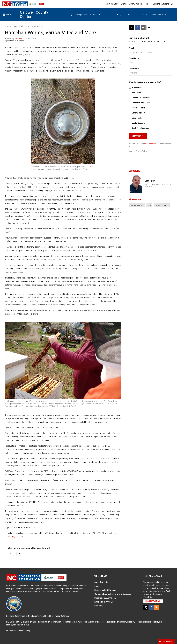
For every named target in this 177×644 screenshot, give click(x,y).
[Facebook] (151, 607)
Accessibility (25, 631)
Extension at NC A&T (104, 602)
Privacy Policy (141, 151)
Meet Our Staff (112, 4)
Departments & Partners (105, 590)
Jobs (97, 586)
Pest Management (137, 205)
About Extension (102, 582)
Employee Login (166, 641)
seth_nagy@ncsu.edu (14, 537)
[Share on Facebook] (137, 27)
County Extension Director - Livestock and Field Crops (158, 186)
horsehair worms (162, 205)
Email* (132, 48)
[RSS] (157, 607)
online (33, 528)
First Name (134, 58)
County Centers (136, 4)
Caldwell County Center (34, 14)
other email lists (150, 144)
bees (149, 205)
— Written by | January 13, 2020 (21, 39)
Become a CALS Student (105, 598)
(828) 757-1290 (124, 15)
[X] (146, 607)
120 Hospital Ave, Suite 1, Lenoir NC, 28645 (88, 15)
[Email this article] (143, 27)
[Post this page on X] (131, 27)
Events (124, 4)
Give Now (99, 606)
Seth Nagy (19, 39)
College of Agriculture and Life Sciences (113, 594)
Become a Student (161, 4)
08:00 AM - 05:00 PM (157, 15)
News (7, 26)
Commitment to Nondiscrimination (29, 616)
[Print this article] (149, 27)
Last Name (134, 69)
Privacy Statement (61, 616)
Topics (148, 4)
